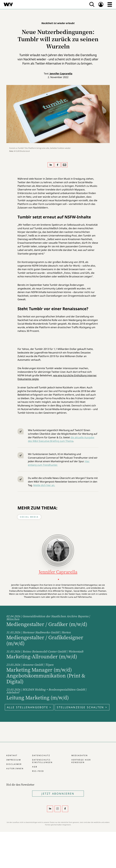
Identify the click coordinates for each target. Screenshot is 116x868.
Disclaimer (14, 764)
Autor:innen (15, 769)
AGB (35, 767)
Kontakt (12, 755)
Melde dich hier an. (44, 485)
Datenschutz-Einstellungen (42, 761)
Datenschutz (41, 755)
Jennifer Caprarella (61, 74)
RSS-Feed (38, 771)
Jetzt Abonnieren (58, 794)
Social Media (29, 517)
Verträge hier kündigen (81, 761)
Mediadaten (80, 755)
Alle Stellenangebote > (29, 707)
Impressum (14, 760)
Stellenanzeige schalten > (82, 707)
